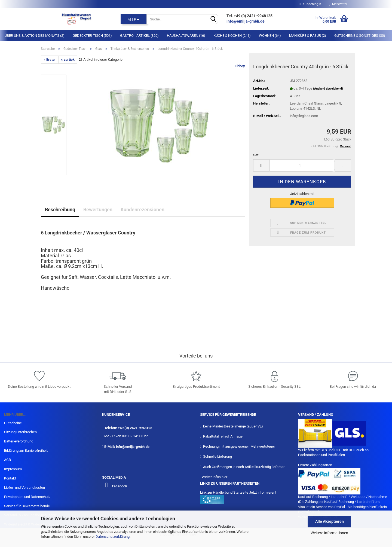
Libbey (240, 66)
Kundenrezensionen (143, 210)
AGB (7, 460)
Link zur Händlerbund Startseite (224, 492)
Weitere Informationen (329, 533)
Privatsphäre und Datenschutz (27, 497)
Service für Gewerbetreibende (27, 506)
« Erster (50, 59)
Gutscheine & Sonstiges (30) (360, 36)
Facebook (120, 486)
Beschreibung (60, 210)
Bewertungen (98, 210)
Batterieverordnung (19, 441)
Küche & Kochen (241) (232, 36)
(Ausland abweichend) (328, 89)
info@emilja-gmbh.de (246, 21)
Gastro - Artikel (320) (139, 36)
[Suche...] (134, 19)
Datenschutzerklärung (113, 537)
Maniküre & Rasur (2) (308, 36)
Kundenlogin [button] (310, 4)
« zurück (68, 59)
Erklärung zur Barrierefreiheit (26, 450)
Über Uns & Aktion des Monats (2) (35, 36)
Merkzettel (338, 4)
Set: (256, 155)
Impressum (13, 469)
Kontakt (10, 478)
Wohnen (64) (270, 36)
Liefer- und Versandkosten (24, 488)
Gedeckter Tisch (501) (92, 36)
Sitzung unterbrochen (20, 432)
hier (224, 477)
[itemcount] (302, 165)
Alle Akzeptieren (330, 521)
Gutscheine (13, 423)
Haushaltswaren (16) (186, 36)
